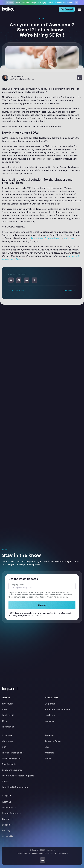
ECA (4, 747)
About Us (7, 802)
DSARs (5, 781)
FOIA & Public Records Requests (18, 776)
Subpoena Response (12, 770)
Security (6, 831)
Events (48, 758)
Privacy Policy (53, 597)
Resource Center (53, 741)
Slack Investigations (12, 758)
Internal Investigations (13, 753)
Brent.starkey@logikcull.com (45, 238)
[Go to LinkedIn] (43, 860)
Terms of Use (63, 853)
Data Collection (10, 764)
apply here (69, 238)
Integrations (8, 727)
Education (50, 721)
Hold (4, 709)
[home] (10, 9)
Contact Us (7, 836)
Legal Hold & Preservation (15, 787)
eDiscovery (8, 704)
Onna (5, 721)
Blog (47, 747)
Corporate (50, 704)
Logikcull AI (8, 715)
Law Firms (50, 715)
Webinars (49, 753)
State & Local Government (58, 709)
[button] (79, 9)
